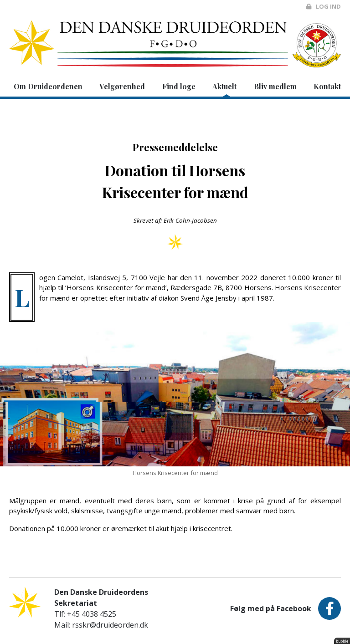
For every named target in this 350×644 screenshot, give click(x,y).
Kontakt (327, 86)
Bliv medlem (275, 86)
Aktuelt (224, 86)
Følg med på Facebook (286, 608)
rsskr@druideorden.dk (110, 625)
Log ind (324, 6)
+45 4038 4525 (92, 614)
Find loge (179, 86)
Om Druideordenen (48, 86)
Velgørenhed (122, 86)
